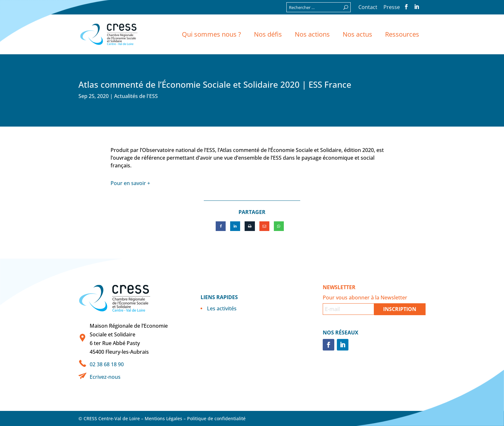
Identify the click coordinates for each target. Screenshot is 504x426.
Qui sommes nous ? (212, 34)
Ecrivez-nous (105, 377)
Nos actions (312, 34)
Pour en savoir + (130, 183)
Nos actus (357, 34)
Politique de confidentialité (216, 418)
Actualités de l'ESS (136, 96)
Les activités (222, 308)
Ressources (402, 34)
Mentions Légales (163, 418)
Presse (392, 8)
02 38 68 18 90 (107, 364)
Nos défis (268, 34)
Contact (368, 8)
